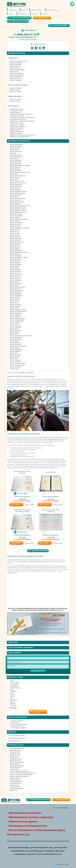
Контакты (45, 14)
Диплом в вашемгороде (40, 712)
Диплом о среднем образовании (19, 771)
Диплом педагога (15, 282)
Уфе (11, 698)
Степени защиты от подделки (18, 728)
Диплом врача (14, 174)
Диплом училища (15, 90)
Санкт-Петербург (15, 683)
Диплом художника (15, 351)
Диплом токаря (14, 329)
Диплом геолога (14, 179)
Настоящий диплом (15, 783)
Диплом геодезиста (15, 178)
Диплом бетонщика (15, 155)
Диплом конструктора (16, 223)
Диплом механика (15, 263)
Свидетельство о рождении (17, 126)
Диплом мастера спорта (17, 242)
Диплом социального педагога (18, 311)
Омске (12, 693)
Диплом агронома (15, 148)
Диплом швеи (14, 353)
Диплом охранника (15, 277)
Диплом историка (15, 217)
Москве (12, 681)
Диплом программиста (16, 296)
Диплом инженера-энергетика (18, 212)
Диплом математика (16, 244)
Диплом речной (14, 303)
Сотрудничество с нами (17, 726)
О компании (12, 10)
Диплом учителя (15, 334)
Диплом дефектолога (16, 186)
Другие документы (14, 106)
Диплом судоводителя (16, 322)
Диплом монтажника (16, 264)
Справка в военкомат (16, 130)
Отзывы (34, 14)
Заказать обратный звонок (40, 800)
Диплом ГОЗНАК (15, 764)
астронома (13, 153)
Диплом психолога (15, 301)
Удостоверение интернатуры (18, 119)
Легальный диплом (15, 768)
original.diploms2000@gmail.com (23, 37)
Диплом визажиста (15, 167)
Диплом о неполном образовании (19, 776)
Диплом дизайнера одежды (18, 193)
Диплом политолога (16, 289)
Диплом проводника (16, 294)
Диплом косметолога (16, 224)
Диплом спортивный (16, 313)
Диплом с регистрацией (17, 788)
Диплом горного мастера (17, 181)
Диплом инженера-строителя (18, 209)
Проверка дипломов (60, 26)
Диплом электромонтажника (18, 363)
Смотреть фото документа (22, 497)
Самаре (12, 695)
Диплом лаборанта (15, 226)
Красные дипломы (15, 68)
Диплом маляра (14, 235)
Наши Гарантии (14, 723)
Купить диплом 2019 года (17, 749)
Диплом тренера (15, 332)
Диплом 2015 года (15, 754)
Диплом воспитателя (16, 171)
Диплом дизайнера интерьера (18, 191)
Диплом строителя (15, 317)
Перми (12, 702)
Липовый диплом (15, 787)
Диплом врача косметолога (18, 176)
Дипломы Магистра (15, 66)
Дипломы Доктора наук (16, 77)
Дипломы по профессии (20, 373)
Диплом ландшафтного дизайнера (20, 228)
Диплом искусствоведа (16, 216)
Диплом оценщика (15, 278)
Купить (18, 505)
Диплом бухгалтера (15, 162)
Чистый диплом (14, 769)
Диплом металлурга (16, 259)
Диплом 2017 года (15, 750)
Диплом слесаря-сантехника (18, 310)
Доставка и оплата (53, 10)
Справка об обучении (16, 133)
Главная (9, 373)
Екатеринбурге (14, 686)
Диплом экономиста (16, 360)
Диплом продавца (15, 297)
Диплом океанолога (16, 273)
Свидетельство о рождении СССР (19, 137)
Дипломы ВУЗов (13, 58)
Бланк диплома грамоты (17, 111)
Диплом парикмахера (16, 280)
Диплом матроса (15, 245)
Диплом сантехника (16, 304)
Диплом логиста (15, 231)
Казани (12, 690)
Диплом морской (15, 266)
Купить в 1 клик (29, 505)
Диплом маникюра (15, 237)
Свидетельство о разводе (17, 125)
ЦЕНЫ (24, 10)
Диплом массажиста (16, 240)
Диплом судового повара (17, 320)
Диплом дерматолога (16, 184)
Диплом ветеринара (16, 164)
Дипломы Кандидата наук (17, 75)
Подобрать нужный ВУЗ (40, 551)
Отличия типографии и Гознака (19, 724)
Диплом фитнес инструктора (18, 346)
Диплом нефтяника (15, 271)
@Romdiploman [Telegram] (29, 30)
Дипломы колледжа (15, 92)
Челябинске (13, 691)
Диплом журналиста (16, 200)
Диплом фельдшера (16, 339)
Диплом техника (15, 324)
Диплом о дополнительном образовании (21, 775)
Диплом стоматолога (16, 315)
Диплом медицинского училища (19, 252)
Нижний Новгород (15, 688)
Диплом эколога (14, 358)
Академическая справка (17, 109)
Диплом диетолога (15, 188)
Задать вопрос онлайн (20, 21)
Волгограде (13, 705)
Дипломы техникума (15, 88)
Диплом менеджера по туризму (19, 257)
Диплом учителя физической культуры (21, 336)
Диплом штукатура (15, 355)
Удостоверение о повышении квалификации (22, 118)
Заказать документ (63, 800)
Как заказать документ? (17, 721)
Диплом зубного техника (17, 202)
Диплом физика (14, 341)
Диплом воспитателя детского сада (20, 172)
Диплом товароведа (16, 327)
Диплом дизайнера (15, 190)
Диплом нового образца (17, 762)
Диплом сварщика (15, 306)
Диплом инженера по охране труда (20, 205)
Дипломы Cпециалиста (16, 63)
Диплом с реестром (15, 78)
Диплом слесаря (15, 308)
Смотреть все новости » (15, 741)
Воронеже (13, 703)
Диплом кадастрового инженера (19, 219)
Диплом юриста (14, 369)
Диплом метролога (15, 261)
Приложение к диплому (16, 73)
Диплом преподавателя (17, 290)
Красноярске (14, 700)
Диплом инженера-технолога (18, 211)
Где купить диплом (15, 780)
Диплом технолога (15, 325)
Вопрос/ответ (22, 14)
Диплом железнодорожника (18, 198)
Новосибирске (14, 684)
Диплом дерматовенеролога (18, 183)
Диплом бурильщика (16, 160)
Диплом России (14, 757)
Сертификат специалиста (17, 116)
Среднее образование (15, 96)
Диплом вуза (14, 790)
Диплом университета (16, 782)
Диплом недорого (15, 778)
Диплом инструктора (16, 214)
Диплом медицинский (16, 251)
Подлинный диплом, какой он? (17, 738)
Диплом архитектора (16, 151)
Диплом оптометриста (16, 275)
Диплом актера (14, 150)
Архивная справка (15, 112)
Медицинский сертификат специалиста (21, 114)
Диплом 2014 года (15, 755)
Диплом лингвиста (15, 230)
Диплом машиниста (16, 247)
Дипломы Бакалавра (16, 65)
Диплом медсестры (15, 254)
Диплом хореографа (16, 350)
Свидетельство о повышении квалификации (22, 121)
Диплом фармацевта (16, 337)
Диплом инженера (15, 204)
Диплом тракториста (16, 330)
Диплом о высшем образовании (19, 61)
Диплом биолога (15, 158)
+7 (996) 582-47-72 (25, 34)
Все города (13, 708)
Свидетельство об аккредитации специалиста (23, 135)
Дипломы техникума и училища (18, 85)
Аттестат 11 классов (15, 99)
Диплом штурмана (15, 357)
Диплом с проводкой (15, 80)
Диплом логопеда (15, 233)
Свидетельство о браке (16, 123)
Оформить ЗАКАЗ (36, 10)
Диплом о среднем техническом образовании (23, 773)
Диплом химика (14, 348)
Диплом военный (15, 169)
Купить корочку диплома (17, 766)
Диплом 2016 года (15, 752)
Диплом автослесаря (16, 146)
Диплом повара (14, 285)
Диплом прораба (15, 299)
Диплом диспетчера (16, 195)
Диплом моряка (14, 268)
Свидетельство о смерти (17, 128)
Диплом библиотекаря (16, 157)
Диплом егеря (14, 197)
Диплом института (15, 761)
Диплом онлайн (14, 785)
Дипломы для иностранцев (17, 70)
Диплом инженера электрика (18, 207)
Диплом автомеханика (16, 145)
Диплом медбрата (15, 249)
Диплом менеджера (16, 256)
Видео (11, 14)
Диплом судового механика (18, 318)
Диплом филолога (15, 343)
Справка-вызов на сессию (17, 131)
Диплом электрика (15, 362)
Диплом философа (15, 344)
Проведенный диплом (16, 759)
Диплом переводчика (16, 284)
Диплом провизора (15, 292)
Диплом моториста (15, 270)
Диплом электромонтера (17, 365)
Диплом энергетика (15, 367)
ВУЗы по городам (43, 18)
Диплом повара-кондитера (17, 287)
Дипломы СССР (14, 72)
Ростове (12, 696)
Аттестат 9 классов (15, 101)
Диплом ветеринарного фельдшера (20, 165)
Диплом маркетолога (16, 238)
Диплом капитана (15, 221)
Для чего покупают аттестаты (17, 735)
